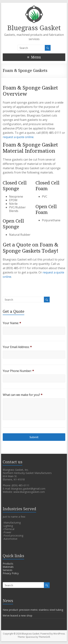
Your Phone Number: (18, 371)
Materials (8, 567)
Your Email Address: (17, 347)
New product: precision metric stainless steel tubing (33, 610)
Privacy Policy (11, 573)
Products (8, 564)
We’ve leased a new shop (17, 616)
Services (8, 570)
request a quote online (18, 137)
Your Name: (12, 323)
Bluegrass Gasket (34, 28)
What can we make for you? (23, 395)
